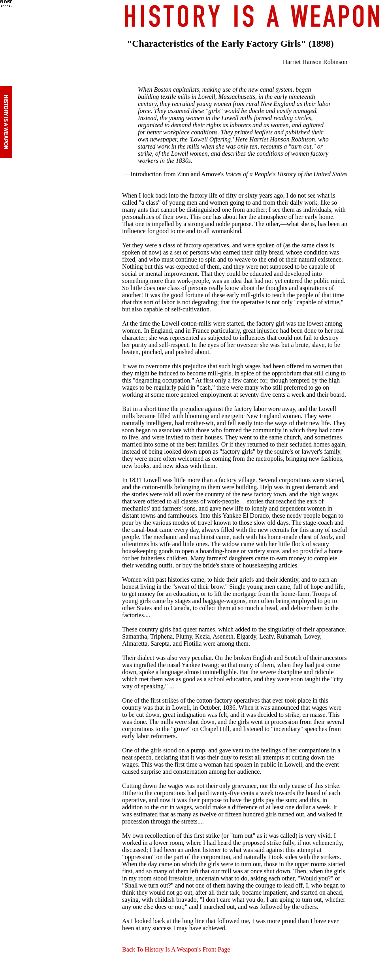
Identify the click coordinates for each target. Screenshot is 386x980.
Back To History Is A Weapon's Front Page (176, 949)
